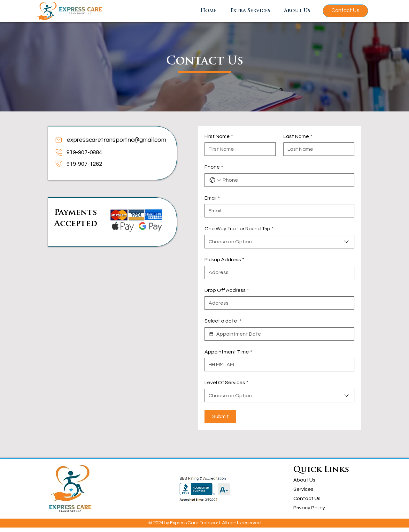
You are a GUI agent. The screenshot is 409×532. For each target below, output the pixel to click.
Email (212, 198)
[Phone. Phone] (286, 180)
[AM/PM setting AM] (232, 365)
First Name (219, 136)
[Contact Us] (345, 11)
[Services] (312, 489)
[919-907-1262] (105, 164)
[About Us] (312, 480)
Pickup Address (224, 260)
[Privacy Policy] (312, 508)
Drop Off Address (227, 290)
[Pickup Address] (278, 272)
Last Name (298, 136)
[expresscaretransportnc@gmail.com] (112, 140)
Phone (214, 167)
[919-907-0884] (105, 152)
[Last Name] (317, 149)
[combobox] (279, 242)
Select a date (223, 321)
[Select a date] (211, 334)
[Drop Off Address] (278, 303)
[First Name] (238, 149)
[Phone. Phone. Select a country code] (215, 180)
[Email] (278, 211)
